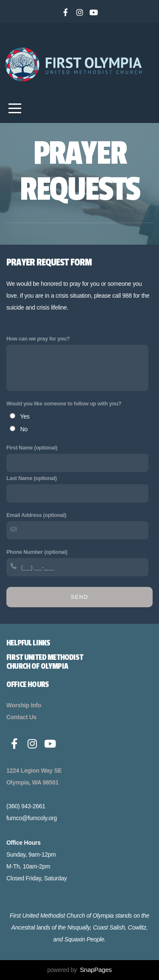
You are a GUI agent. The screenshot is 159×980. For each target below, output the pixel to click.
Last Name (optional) (32, 478)
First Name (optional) (32, 448)
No (24, 429)
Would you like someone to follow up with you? (64, 404)
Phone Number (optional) (37, 552)
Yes (25, 416)
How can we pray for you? (38, 339)
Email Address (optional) (36, 515)
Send (79, 597)
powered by (80, 970)
